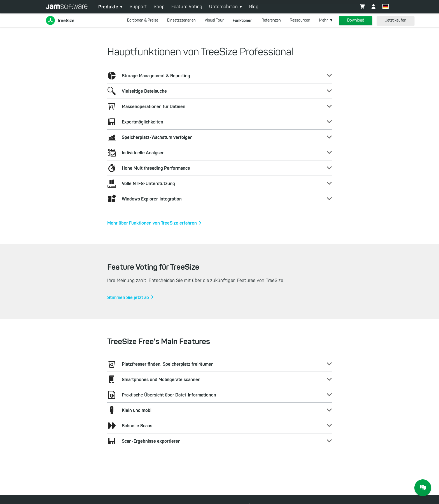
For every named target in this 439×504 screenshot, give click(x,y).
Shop (159, 7)
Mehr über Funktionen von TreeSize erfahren (152, 223)
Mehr (324, 20)
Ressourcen (300, 20)
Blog (254, 7)
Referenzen (271, 20)
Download (356, 20)
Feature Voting (187, 7)
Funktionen (243, 20)
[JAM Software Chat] (423, 488)
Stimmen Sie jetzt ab (128, 297)
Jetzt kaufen (396, 20)
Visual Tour (214, 20)
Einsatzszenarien (181, 20)
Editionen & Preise (143, 20)
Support (138, 7)
